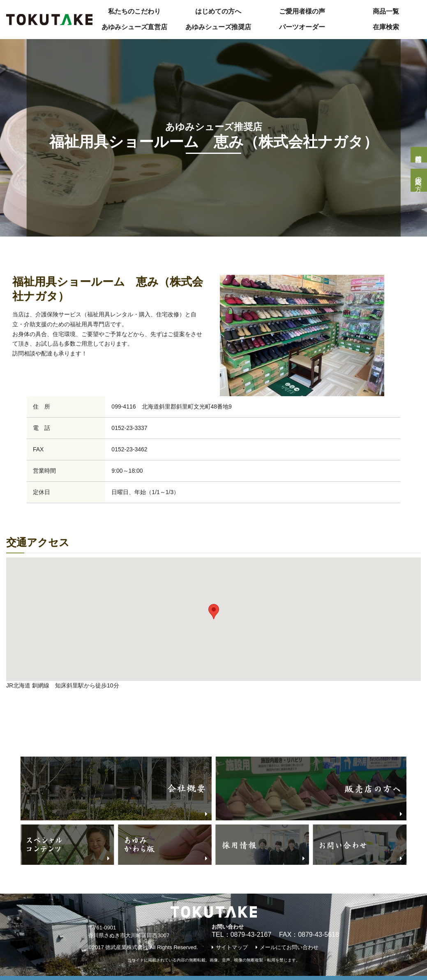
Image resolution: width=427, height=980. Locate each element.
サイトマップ (232, 947)
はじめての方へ (218, 11)
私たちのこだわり (134, 11)
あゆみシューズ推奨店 (218, 27)
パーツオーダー (302, 27)
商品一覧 (386, 11)
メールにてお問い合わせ (289, 947)
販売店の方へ (419, 180)
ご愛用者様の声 (302, 11)
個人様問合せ (419, 155)
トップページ (20, 249)
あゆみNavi (68, 249)
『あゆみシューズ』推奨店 (136, 249)
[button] (214, 612)
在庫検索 (386, 27)
